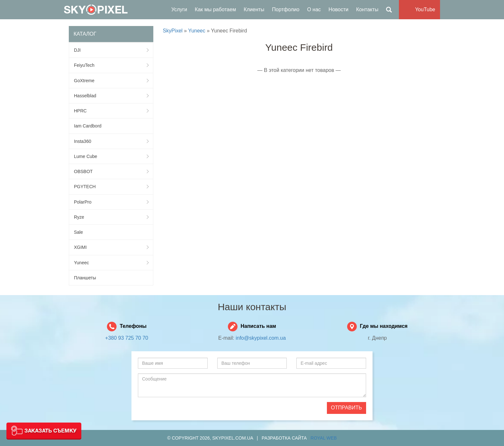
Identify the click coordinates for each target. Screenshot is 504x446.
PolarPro (111, 202)
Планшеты (85, 278)
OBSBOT (111, 171)
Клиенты (254, 9)
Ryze (111, 217)
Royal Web (324, 438)
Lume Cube (111, 156)
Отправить (346, 408)
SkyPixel (96, 10)
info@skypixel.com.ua (261, 338)
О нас (314, 9)
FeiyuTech (111, 65)
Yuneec (111, 263)
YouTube (425, 9)
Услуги (179, 9)
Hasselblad (111, 96)
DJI (111, 50)
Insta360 (111, 141)
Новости (338, 9)
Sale (78, 232)
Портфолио (286, 9)
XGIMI (111, 247)
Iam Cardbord (88, 126)
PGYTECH (111, 187)
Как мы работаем (215, 9)
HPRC (111, 111)
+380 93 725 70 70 (127, 338)
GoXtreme (111, 81)
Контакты (367, 9)
